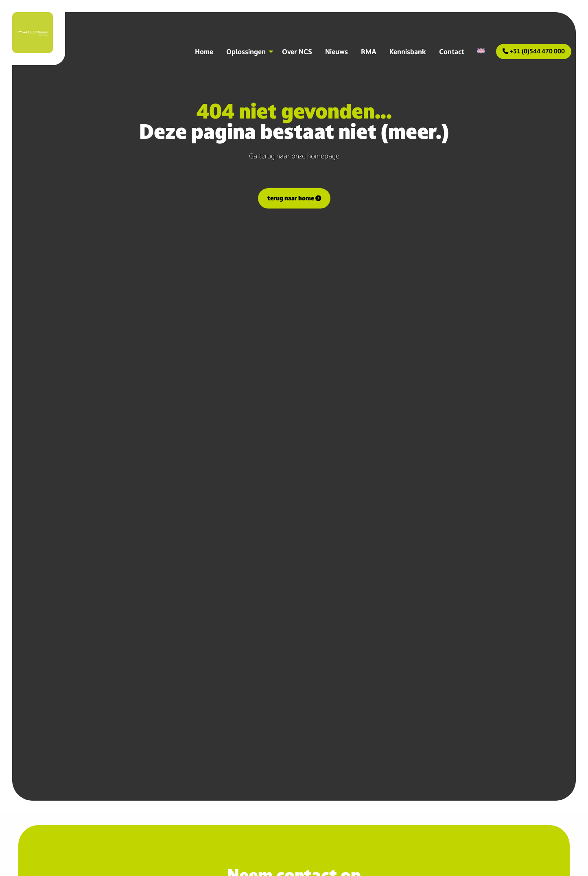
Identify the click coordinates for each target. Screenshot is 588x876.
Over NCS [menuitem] (297, 52)
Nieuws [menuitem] (337, 52)
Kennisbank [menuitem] (408, 52)
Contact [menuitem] (452, 52)
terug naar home (294, 198)
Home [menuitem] (204, 52)
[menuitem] (481, 51)
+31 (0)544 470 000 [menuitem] (534, 51)
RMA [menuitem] (369, 52)
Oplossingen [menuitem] (246, 52)
